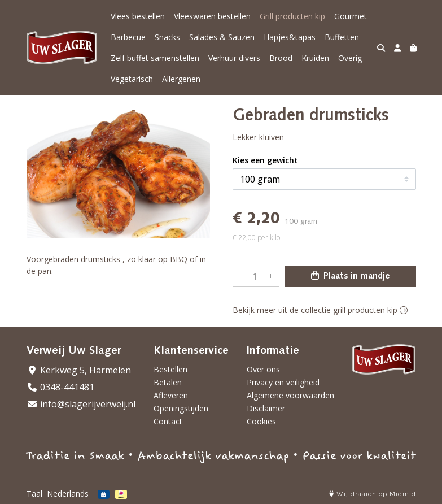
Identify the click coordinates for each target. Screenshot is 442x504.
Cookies (261, 421)
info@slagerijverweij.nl (81, 404)
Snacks (167, 37)
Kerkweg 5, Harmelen (79, 370)
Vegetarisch (132, 79)
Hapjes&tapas (290, 37)
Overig (350, 58)
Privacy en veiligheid (283, 382)
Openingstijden (181, 408)
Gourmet (351, 16)
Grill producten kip (292, 16)
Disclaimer (266, 408)
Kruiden (315, 58)
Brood (281, 58)
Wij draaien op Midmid (373, 494)
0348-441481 (60, 387)
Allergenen (181, 79)
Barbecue (128, 37)
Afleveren (171, 395)
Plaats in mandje (351, 276)
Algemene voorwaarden (290, 395)
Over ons (263, 369)
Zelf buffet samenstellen (155, 58)
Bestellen (170, 369)
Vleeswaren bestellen (212, 16)
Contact (168, 421)
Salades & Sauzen (222, 37)
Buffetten (342, 37)
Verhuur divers (234, 58)
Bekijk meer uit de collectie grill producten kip (320, 310)
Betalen (168, 382)
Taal (34, 494)
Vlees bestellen (138, 16)
